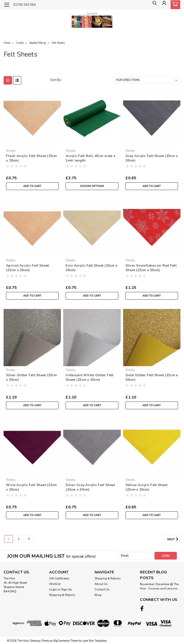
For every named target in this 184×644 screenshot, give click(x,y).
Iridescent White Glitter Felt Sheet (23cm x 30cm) (89, 377)
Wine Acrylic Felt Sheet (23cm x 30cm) (31, 487)
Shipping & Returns (62, 595)
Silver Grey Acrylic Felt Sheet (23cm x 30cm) (90, 487)
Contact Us (102, 589)
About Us (101, 584)
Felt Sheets (58, 43)
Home (7, 43)
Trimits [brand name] (11, 151)
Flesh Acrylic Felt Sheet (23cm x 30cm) (32, 158)
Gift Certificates (59, 578)
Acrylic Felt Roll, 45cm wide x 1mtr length (91, 158)
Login (53, 589)
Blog (98, 595)
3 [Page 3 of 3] (29, 539)
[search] (153, 5)
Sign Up (66, 589)
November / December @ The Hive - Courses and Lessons (159, 586)
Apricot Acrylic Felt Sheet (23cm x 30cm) (28, 268)
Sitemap (35, 639)
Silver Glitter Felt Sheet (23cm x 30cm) (31, 377)
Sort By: (56, 80)
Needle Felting (38, 43)
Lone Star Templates (95, 639)
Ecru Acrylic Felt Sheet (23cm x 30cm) (92, 268)
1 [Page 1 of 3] (9, 539)
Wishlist (55, 584)
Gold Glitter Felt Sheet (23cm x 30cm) (152, 377)
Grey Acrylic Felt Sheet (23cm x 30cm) (152, 158)
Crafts (20, 43)
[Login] (163, 5)
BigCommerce (61, 639)
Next (174, 539)
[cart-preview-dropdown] (174, 5)
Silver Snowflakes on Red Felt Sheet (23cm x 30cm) (151, 268)
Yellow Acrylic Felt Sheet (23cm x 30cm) (147, 487)
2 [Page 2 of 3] (19, 539)
